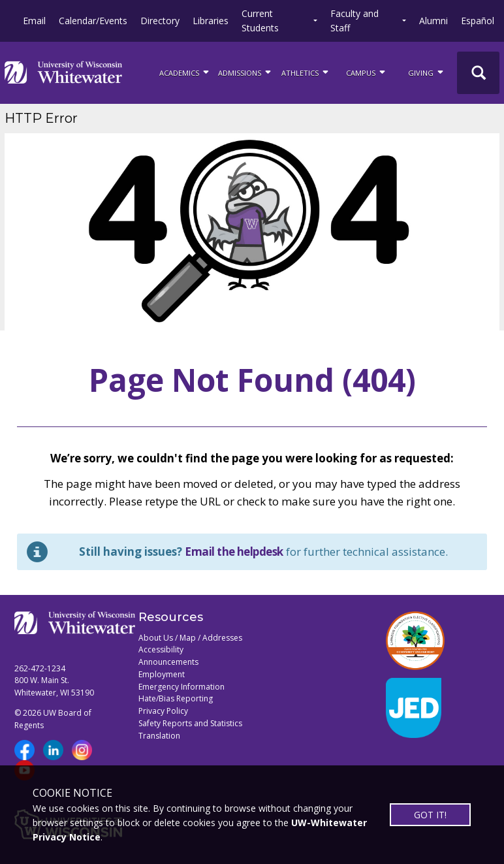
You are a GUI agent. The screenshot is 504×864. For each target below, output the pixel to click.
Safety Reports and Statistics (190, 723)
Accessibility (161, 649)
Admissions (245, 72)
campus (367, 72)
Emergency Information (181, 687)
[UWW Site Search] (478, 73)
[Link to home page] (63, 72)
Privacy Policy (163, 711)
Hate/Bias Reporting (176, 698)
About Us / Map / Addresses (190, 638)
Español (478, 21)
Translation (159, 736)
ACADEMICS (185, 72)
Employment (162, 674)
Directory (160, 21)
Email (34, 21)
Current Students (260, 21)
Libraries (211, 21)
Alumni (433, 21)
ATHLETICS (306, 72)
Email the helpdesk (234, 552)
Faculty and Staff (354, 21)
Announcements (168, 662)
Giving (427, 72)
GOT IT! (430, 815)
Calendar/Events (93, 21)
